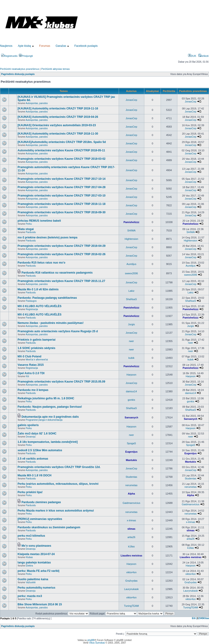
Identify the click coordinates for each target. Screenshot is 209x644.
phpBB (91, 640)
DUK (192, 56)
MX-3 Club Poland (30, 356)
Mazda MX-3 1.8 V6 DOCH (35, 475)
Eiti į (194, 618)
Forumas (45, 46)
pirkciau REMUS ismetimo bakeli (39, 221)
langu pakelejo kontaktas (34, 563)
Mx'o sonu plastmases (36, 546)
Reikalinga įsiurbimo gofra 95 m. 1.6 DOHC (46, 398)
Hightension (131, 239)
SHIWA (131, 230)
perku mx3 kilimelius (31, 536)
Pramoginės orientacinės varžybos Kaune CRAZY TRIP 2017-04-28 (62, 187)
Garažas (61, 46)
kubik (131, 358)
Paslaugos (31, 301)
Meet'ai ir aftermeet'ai (37, 360)
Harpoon (131, 375)
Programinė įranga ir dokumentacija (44, 420)
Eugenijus (131, 452)
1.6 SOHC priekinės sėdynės (37, 348)
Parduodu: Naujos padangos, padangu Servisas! (50, 407)
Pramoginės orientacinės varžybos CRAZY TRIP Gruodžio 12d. (59, 467)
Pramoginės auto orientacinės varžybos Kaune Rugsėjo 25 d (58, 331)
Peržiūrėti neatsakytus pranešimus (20, 69)
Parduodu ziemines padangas (41, 502)
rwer (131, 341)
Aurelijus (131, 264)
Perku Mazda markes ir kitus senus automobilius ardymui (56, 511)
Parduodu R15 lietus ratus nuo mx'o (42, 263)
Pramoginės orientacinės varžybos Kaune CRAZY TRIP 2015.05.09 (61, 382)
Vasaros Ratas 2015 (31, 365)
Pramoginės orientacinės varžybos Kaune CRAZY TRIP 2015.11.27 (61, 281)
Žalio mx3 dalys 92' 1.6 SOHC (37, 434)
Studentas (131, 477)
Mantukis (131, 460)
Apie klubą (24, 46)
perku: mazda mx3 (30, 596)
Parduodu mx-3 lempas (33, 390)
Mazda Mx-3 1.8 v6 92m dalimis (38, 289)
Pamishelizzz (131, 222)
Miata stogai (26, 229)
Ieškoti (203, 56)
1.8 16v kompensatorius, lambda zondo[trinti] (48, 442)
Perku (29, 224)
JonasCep (131, 100)
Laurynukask (131, 589)
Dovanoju (31, 437)
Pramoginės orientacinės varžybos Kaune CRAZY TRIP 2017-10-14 (62, 179)
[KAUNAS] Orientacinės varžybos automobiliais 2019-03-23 (57, 125)
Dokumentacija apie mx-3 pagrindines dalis (50, 417)
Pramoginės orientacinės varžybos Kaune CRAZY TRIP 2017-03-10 (62, 196)
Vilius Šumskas (97, 643)
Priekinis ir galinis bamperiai (37, 340)
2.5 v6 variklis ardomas (33, 459)
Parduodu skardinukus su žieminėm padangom (49, 527)
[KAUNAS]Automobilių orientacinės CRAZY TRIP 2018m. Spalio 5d (62, 142)
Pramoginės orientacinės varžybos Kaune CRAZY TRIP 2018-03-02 (62, 159)
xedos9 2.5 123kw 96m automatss (40, 450)
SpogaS (131, 443)
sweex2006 (131, 273)
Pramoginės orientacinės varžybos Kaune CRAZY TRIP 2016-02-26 (62, 254)
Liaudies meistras (131, 556)
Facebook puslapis (86, 46)
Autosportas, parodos (37, 103)
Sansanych (131, 417)
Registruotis (9, 56)
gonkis (131, 400)
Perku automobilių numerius (37, 588)
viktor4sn (131, 572)
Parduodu (31, 232)
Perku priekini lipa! (30, 492)
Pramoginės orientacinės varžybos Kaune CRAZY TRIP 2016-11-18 (62, 204)
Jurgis (131, 324)
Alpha (131, 494)
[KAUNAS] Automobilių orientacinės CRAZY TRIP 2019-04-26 (58, 117)
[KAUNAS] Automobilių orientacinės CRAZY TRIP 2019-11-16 (58, 108)
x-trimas (131, 520)
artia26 (131, 537)
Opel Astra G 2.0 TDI (31, 373)
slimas (131, 529)
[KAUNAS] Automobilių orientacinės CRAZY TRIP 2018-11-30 (58, 134)
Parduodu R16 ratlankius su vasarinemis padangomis (57, 273)
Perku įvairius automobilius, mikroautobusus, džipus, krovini (58, 484)
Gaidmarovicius (131, 503)
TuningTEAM (131, 606)
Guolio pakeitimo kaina (33, 579)
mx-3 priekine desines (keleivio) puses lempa (48, 237)
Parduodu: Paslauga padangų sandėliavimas (47, 298)
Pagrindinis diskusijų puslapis (18, 74)
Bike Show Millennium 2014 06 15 (40, 604)
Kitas (206, 618)
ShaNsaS (131, 299)
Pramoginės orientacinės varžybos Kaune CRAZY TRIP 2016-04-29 (62, 246)
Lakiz (131, 291)
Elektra (29, 566)
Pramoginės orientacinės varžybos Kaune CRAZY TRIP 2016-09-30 (62, 212)
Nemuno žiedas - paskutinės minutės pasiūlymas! (51, 323)
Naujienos (6, 46)
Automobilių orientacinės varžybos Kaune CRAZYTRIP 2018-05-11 (61, 150)
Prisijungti (26, 56)
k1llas (131, 546)
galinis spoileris (28, 425)
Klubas (29, 557)
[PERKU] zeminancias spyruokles (40, 519)
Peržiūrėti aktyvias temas (55, 69)
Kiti (27, 376)
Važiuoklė (31, 582)
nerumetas (131, 485)
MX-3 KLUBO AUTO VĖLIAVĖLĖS (40, 306)
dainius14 (131, 391)
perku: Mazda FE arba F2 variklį (39, 571)
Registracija (32, 309)
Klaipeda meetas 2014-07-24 (36, 554)
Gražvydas (131, 581)
